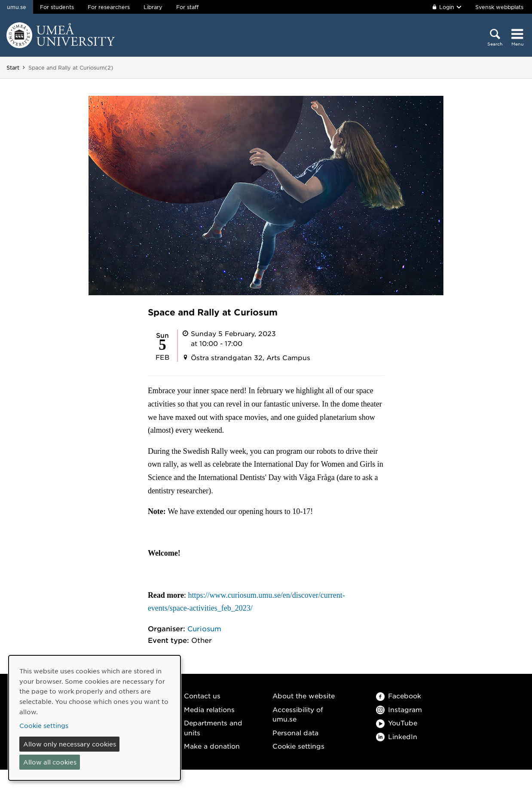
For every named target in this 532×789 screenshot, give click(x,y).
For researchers (109, 7)
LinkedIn (397, 736)
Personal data (295, 732)
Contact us (202, 696)
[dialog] (95, 718)
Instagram (399, 709)
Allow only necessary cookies (70, 744)
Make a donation (212, 746)
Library (153, 7)
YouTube (397, 723)
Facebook (399, 696)
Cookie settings (298, 746)
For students (57, 7)
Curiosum (204, 628)
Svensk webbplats (499, 7)
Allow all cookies (50, 762)
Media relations (209, 709)
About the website (304, 696)
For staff (187, 7)
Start (13, 67)
